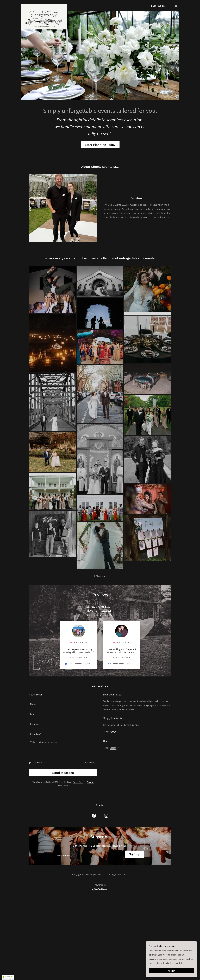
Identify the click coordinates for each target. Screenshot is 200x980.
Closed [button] (113, 748)
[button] (176, 6)
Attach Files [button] (37, 762)
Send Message (63, 773)
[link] (44, 5)
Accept (171, 971)
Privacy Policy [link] (78, 782)
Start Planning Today (100, 145)
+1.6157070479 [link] (157, 6)
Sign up (135, 854)
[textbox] (63, 703)
